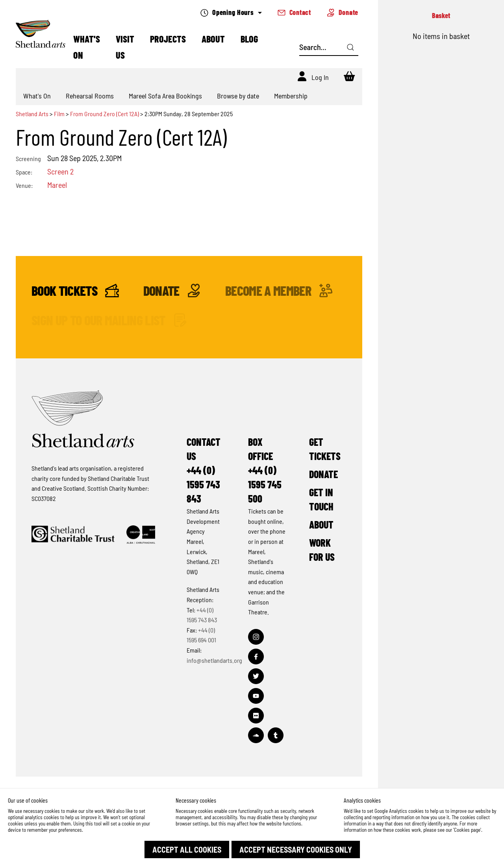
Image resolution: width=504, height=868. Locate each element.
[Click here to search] (350, 47)
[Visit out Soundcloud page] (256, 735)
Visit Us (125, 47)
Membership (291, 96)
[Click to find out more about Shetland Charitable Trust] (73, 535)
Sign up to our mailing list (109, 320)
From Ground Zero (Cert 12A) (105, 114)
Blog (249, 39)
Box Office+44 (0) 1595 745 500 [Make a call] (265, 470)
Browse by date (238, 96)
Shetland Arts (33, 114)
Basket (441, 15)
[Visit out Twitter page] (256, 676)
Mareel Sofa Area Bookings (165, 96)
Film (59, 114)
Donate (343, 12)
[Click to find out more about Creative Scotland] (141, 535)
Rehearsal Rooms (90, 96)
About (213, 39)
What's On (87, 47)
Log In (320, 77)
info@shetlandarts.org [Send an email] (214, 660)
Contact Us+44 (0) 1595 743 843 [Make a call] (204, 470)
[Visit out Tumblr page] (276, 735)
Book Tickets (75, 290)
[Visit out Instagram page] (256, 637)
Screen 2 (60, 171)
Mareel (57, 185)
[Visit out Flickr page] (256, 716)
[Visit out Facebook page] (256, 657)
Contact (294, 12)
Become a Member (279, 290)
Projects (168, 39)
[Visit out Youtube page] (256, 696)
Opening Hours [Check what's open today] (231, 12)
